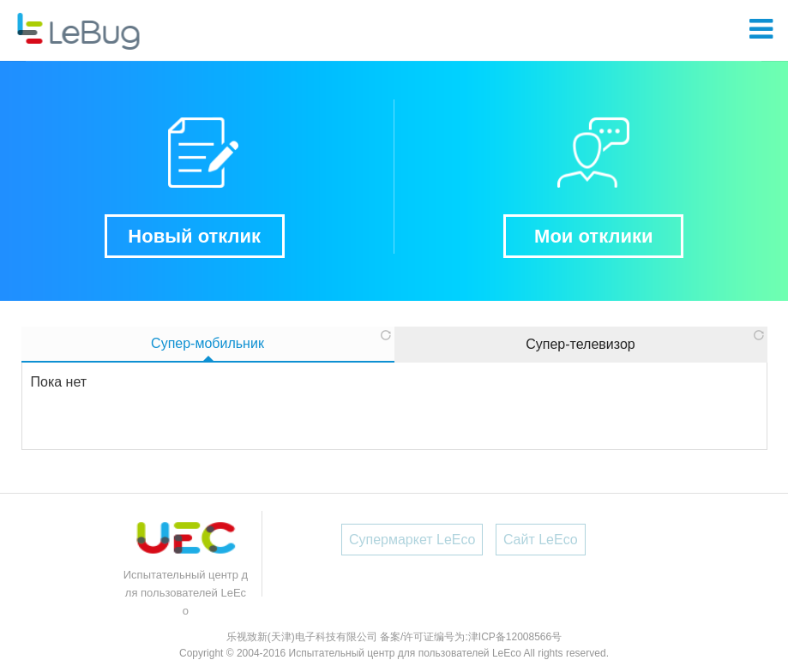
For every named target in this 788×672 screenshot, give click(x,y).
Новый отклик (194, 236)
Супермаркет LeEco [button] (412, 540)
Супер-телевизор (580, 344)
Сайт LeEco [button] (541, 540)
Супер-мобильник (208, 343)
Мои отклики (593, 236)
